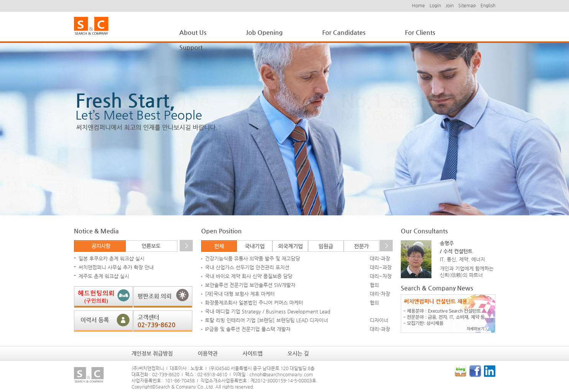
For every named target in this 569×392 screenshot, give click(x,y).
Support (191, 47)
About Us (193, 32)
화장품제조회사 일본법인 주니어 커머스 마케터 (254, 303)
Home (418, 5)
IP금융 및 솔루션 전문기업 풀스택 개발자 (248, 329)
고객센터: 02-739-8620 (163, 321)
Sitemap (467, 5)
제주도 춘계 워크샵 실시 (104, 276)
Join (450, 5)
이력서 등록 (103, 321)
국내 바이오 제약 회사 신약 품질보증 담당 (249, 276)
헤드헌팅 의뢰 (103, 297)
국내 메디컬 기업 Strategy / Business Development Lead (268, 311)
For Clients (420, 32)
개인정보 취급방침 (152, 353)
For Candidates (344, 32)
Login (435, 5)
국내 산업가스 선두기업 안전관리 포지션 (247, 267)
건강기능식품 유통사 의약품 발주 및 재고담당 (253, 258)
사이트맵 (253, 353)
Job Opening (264, 32)
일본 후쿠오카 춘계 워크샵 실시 (112, 258)
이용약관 (208, 353)
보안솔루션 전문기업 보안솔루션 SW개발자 (250, 285)
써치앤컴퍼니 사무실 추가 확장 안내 (116, 267)
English (488, 5)
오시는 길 (298, 353)
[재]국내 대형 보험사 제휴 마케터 (240, 294)
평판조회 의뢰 (163, 297)
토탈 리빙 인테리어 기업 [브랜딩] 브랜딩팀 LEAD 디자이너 (266, 320)
